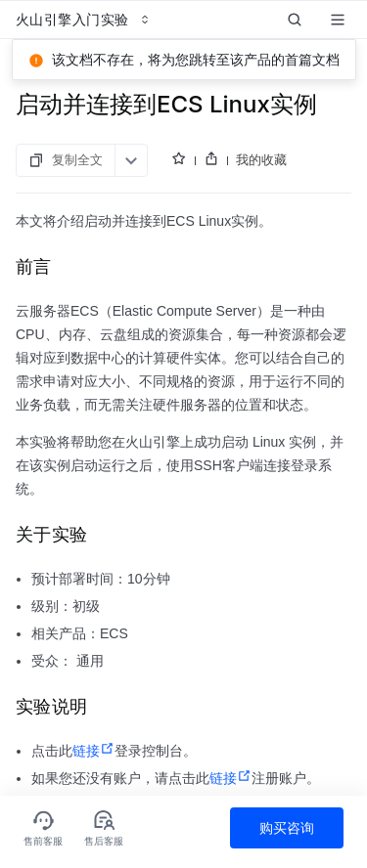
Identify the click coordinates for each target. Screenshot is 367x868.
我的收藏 (261, 139)
